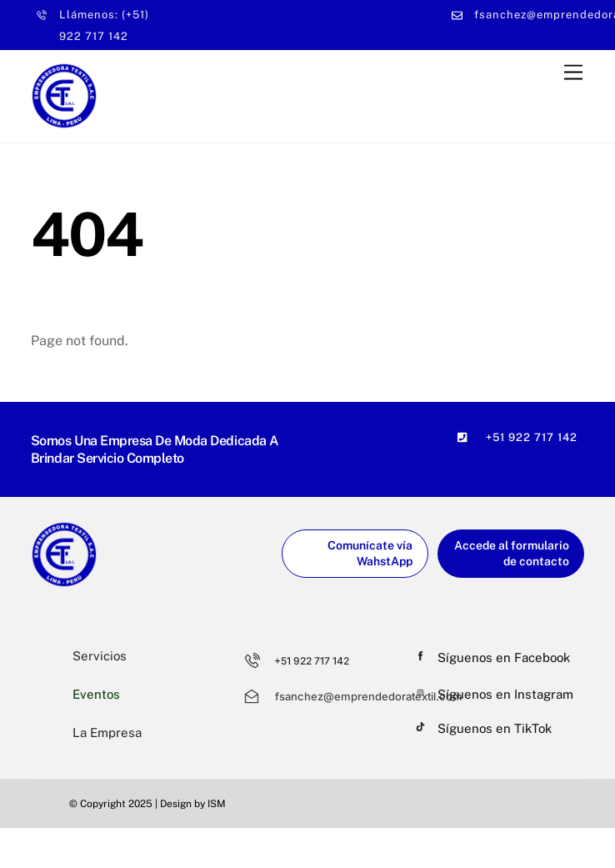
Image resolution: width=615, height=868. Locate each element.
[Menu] (573, 72)
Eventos (96, 694)
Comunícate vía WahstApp (370, 553)
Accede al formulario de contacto (512, 553)
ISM (217, 804)
